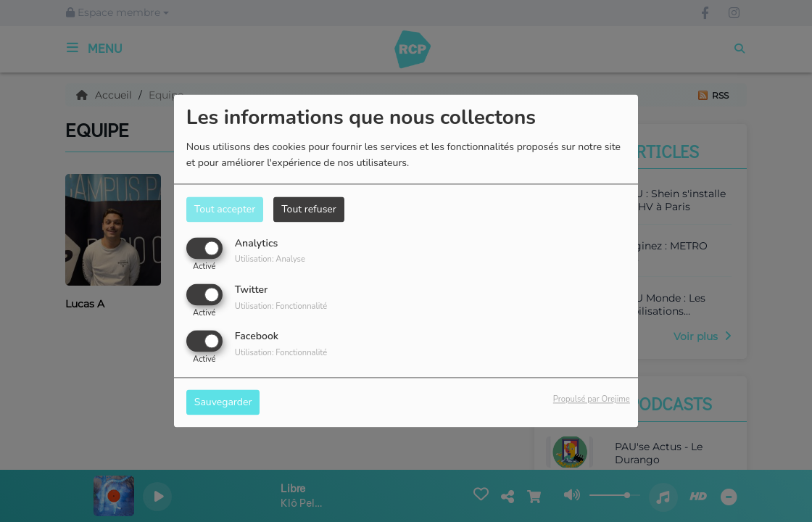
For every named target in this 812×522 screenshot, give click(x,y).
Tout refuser (309, 209)
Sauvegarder (223, 403)
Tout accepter (225, 209)
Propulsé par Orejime (592, 400)
